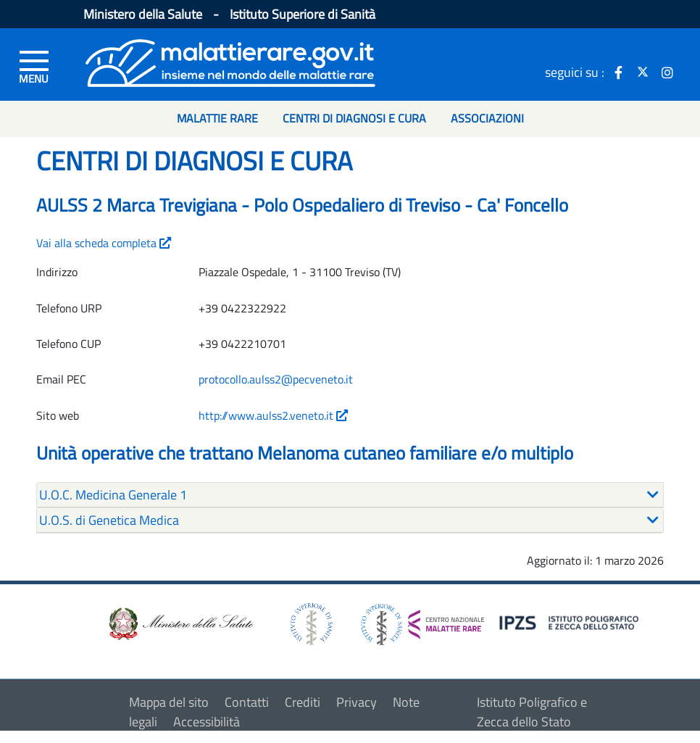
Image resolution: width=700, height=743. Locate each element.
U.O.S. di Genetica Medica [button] (109, 520)
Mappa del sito (169, 702)
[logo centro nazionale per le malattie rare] (422, 621)
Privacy (357, 702)
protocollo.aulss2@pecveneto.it (276, 379)
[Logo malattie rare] (230, 61)
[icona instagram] (667, 72)
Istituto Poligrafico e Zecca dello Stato (532, 712)
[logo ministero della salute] (180, 623)
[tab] (350, 495)
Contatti (247, 702)
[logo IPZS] (571, 622)
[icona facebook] (618, 72)
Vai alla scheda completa (104, 243)
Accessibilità (207, 722)
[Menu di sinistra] (34, 66)
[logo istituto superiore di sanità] (310, 623)
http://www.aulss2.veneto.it (273, 415)
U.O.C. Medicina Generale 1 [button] (113, 495)
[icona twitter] (643, 72)
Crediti (303, 702)
